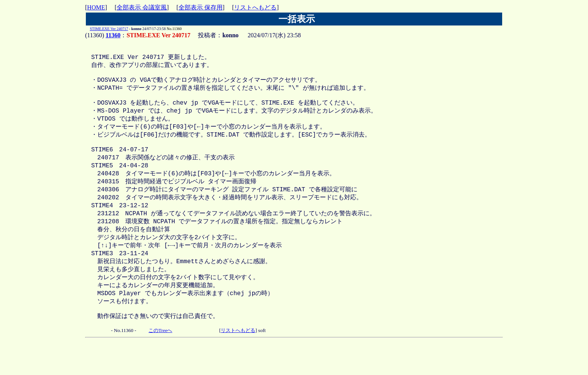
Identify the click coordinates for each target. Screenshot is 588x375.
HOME (96, 7)
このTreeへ (160, 361)
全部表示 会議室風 (142, 7)
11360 (113, 35)
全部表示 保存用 (201, 7)
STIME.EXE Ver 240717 (109, 29)
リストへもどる (255, 7)
